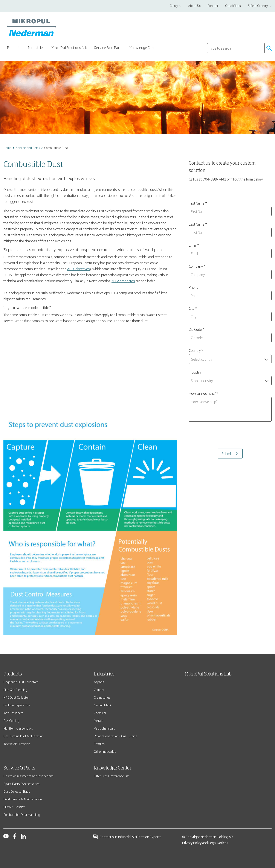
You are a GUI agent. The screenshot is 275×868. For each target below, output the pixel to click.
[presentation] (230, 435)
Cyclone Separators (17, 705)
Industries (104, 674)
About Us (194, 6)
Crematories (102, 697)
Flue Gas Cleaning (15, 690)
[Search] (236, 48)
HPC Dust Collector (16, 697)
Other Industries (105, 751)
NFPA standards (123, 281)
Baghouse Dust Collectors (21, 682)
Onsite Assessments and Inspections (28, 776)
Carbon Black (103, 705)
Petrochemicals (104, 728)
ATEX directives (78, 269)
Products (13, 674)
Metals (99, 720)
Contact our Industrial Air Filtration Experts (127, 837)
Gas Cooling (11, 720)
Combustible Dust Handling (22, 814)
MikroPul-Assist (14, 807)
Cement (99, 690)
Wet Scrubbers (13, 713)
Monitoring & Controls (18, 728)
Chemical (100, 713)
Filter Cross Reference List (112, 776)
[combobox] (230, 359)
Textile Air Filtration (17, 744)
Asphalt (99, 682)
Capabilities (233, 6)
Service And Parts (28, 148)
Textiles (99, 744)
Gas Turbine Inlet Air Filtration (24, 736)
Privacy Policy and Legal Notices (205, 843)
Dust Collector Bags (17, 791)
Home (7, 148)
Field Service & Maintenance (23, 799)
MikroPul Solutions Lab (69, 48)
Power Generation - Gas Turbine (116, 736)
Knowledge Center (144, 48)
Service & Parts (19, 768)
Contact (213, 6)
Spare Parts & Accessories (21, 784)
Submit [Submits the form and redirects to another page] (227, 454)
